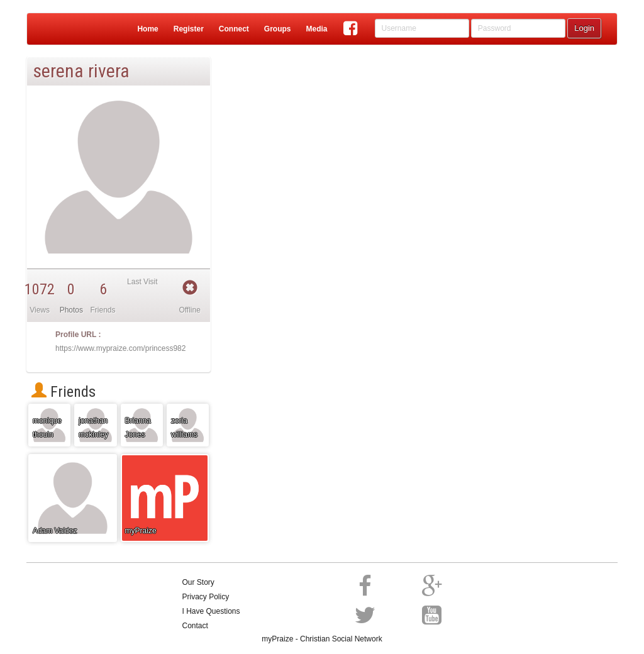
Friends (64, 392)
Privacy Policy (206, 597)
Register (189, 29)
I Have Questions (211, 611)
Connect (234, 29)
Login (584, 28)
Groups (278, 29)
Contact (195, 626)
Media (316, 29)
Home (147, 29)
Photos (71, 310)
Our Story (198, 582)
